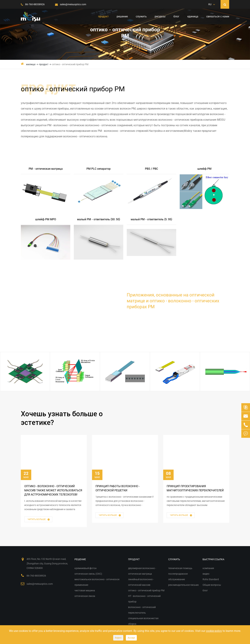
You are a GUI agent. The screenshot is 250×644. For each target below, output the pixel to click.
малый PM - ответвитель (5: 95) (151, 219)
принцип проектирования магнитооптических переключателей (195, 488)
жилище (31, 64)
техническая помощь (180, 568)
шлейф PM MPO (46, 219)
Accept (131, 638)
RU (210, 4)
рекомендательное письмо (184, 585)
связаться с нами (218, 16)
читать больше (39, 519)
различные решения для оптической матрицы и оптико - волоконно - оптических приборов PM (61, 315)
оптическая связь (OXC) (88, 574)
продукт (103, 16)
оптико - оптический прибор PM (70, 64)
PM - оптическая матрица (46, 169)
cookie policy (214, 631)
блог (176, 16)
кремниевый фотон (86, 568)
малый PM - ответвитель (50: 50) (99, 219)
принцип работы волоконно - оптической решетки (118, 488)
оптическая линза (85, 596)
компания (208, 568)
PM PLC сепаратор (99, 169)
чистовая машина (85, 590)
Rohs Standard (211, 579)
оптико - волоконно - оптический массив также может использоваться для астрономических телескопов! (53, 490)
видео (206, 574)
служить (141, 16)
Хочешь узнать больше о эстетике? (62, 418)
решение (122, 16)
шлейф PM (204, 169)
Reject (118, 638)
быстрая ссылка (213, 559)
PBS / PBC (151, 169)
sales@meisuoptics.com (71, 4)
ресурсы (160, 16)
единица (193, 16)
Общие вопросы (212, 585)
